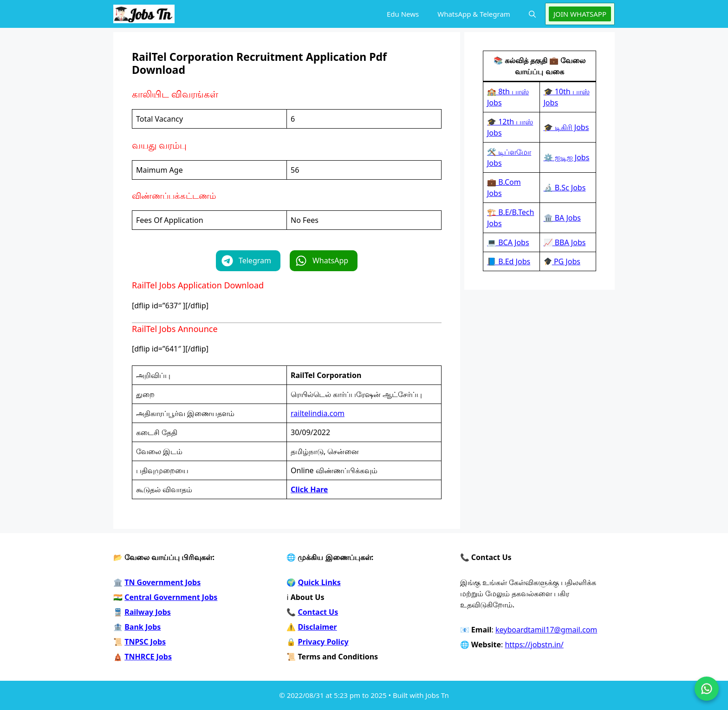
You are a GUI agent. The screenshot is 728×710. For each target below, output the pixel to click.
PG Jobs (562, 261)
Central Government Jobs (171, 597)
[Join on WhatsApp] (707, 689)
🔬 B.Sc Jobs (565, 188)
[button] (532, 14)
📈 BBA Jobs (565, 242)
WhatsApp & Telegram (474, 14)
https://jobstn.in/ (534, 645)
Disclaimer (318, 627)
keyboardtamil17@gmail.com (546, 630)
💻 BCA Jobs (508, 242)
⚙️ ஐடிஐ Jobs (567, 157)
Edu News (403, 14)
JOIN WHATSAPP (580, 14)
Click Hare (309, 489)
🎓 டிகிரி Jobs (566, 127)
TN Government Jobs (162, 582)
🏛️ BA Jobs (562, 218)
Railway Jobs (148, 612)
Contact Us (318, 612)
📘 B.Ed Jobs (509, 261)
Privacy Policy (323, 642)
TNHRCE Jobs (148, 657)
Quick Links (319, 582)
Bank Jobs (143, 627)
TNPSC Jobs (145, 642)
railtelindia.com (318, 413)
